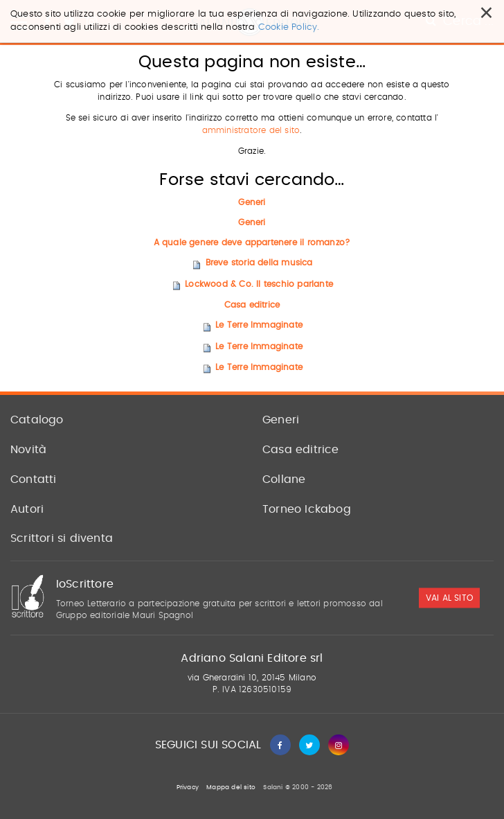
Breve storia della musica (259, 263)
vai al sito (449, 598)
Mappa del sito (231, 787)
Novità (28, 450)
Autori (27, 509)
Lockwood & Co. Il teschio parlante (259, 284)
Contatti (34, 479)
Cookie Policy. (289, 27)
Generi (252, 202)
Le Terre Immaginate (259, 325)
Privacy (188, 787)
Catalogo (37, 420)
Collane (284, 479)
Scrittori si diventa (62, 538)
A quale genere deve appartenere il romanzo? (252, 243)
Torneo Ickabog (307, 509)
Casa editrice (252, 305)
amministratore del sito (251, 131)
